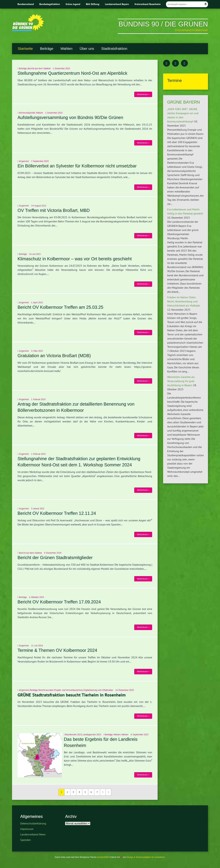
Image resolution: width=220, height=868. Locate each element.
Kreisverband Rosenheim (148, 4)
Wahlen (67, 49)
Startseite (25, 49)
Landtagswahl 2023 (92, 734)
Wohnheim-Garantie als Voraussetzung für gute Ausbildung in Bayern (181, 381)
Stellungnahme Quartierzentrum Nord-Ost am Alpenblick (72, 73)
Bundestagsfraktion (50, 4)
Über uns (87, 49)
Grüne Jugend (73, 4)
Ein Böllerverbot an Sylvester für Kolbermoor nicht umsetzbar (77, 166)
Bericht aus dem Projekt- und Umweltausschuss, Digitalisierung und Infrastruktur (76, 690)
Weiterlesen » (143, 94)
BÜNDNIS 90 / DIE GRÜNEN (163, 24)
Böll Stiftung (93, 4)
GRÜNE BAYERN (184, 102)
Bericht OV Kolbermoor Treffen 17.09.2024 (59, 602)
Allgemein (24, 161)
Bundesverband (26, 4)
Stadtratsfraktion (114, 49)
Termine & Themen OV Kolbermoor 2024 (57, 650)
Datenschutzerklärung (33, 823)
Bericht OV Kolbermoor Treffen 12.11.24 (57, 513)
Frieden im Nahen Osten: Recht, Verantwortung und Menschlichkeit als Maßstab (184, 301)
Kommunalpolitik (27, 113)
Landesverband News (33, 834)
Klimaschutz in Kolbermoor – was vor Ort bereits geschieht (75, 259)
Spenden (26, 840)
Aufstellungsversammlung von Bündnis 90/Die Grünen (70, 117)
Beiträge (47, 49)
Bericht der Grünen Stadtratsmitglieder (55, 558)
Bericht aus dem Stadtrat (39, 68)
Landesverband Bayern (117, 4)
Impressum (27, 829)
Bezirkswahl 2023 (73, 734)
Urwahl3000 (103, 857)
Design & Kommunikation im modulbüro (146, 857)
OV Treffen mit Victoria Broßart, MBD (54, 210)
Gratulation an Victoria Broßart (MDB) (54, 356)
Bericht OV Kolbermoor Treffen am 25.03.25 (60, 307)
